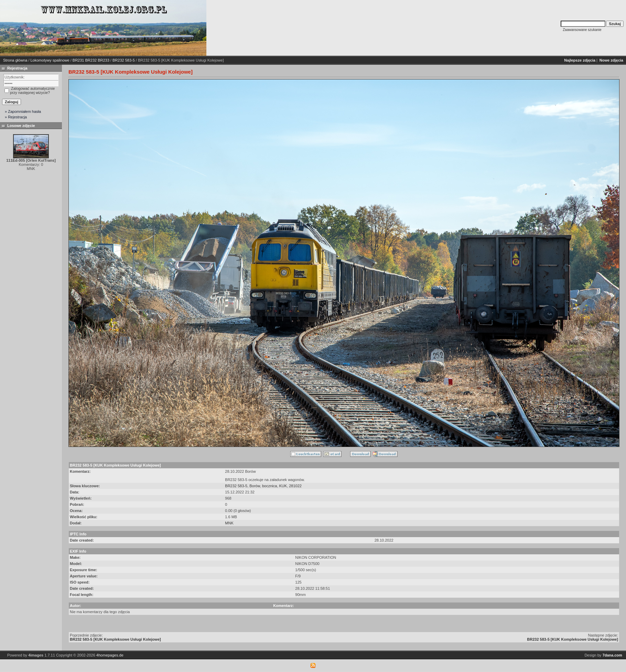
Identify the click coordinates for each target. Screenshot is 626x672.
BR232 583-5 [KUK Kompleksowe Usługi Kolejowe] (115, 639)
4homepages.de (110, 655)
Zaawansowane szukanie (582, 30)
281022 (295, 486)
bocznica (269, 486)
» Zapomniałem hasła (23, 111)
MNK (229, 523)
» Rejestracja (16, 117)
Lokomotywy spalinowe (50, 60)
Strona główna (15, 60)
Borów (255, 486)
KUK (283, 486)
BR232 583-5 (124, 60)
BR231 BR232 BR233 (91, 60)
